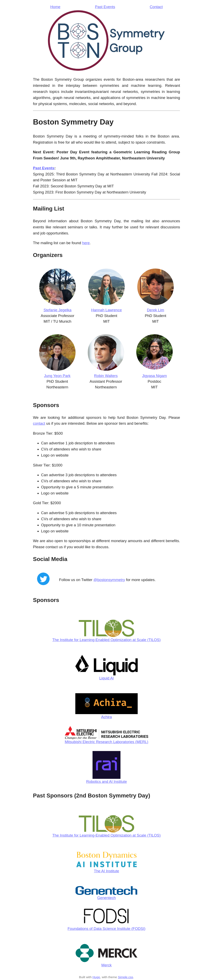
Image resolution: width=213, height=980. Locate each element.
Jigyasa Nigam (154, 376)
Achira (107, 717)
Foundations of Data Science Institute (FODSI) (107, 929)
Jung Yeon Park (57, 376)
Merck (107, 965)
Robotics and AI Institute (106, 782)
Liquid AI (106, 678)
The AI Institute (106, 871)
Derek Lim (156, 310)
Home (55, 7)
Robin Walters (106, 376)
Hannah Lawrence (106, 310)
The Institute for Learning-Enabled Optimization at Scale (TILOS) (106, 640)
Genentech (106, 898)
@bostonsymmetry (109, 580)
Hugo (96, 977)
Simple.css (125, 977)
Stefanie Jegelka (58, 310)
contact (39, 423)
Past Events (105, 7)
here (86, 243)
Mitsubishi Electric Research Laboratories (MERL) (107, 742)
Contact (156, 7)
